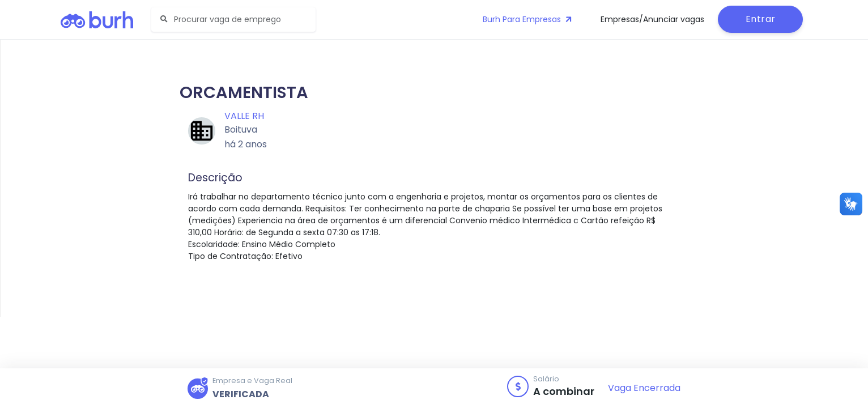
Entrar (760, 19)
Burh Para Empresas (528, 19)
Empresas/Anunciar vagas (652, 19)
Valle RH (244, 116)
